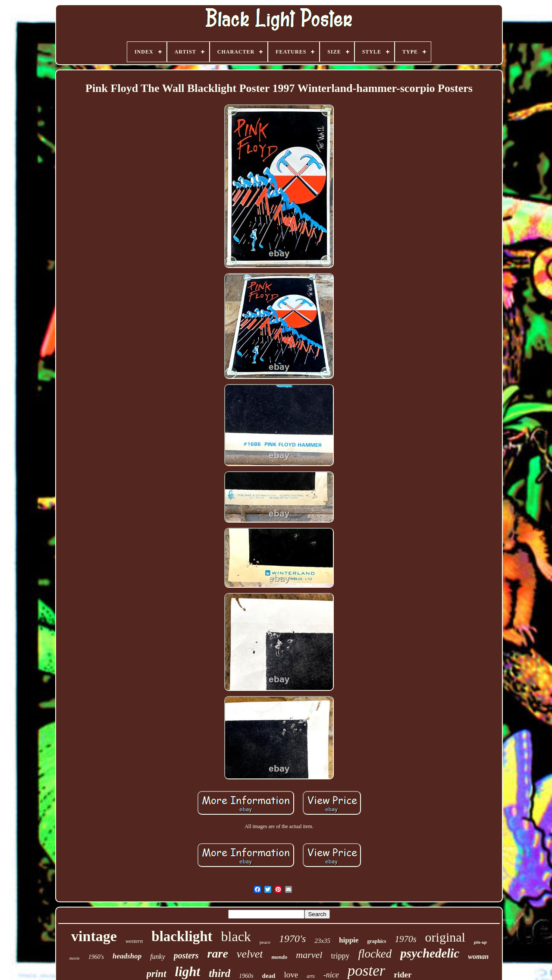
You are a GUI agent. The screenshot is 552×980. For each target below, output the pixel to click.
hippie (349, 940)
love (291, 975)
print (157, 974)
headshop (127, 956)
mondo (279, 957)
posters (186, 955)
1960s (246, 976)
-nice (331, 975)
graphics (376, 941)
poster (367, 971)
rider (403, 975)
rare (218, 953)
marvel (309, 955)
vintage (94, 936)
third (220, 973)
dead (269, 976)
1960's (96, 957)
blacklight (182, 936)
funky (158, 956)
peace (265, 942)
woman (478, 956)
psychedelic (430, 953)
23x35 (322, 941)
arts (311, 976)
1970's (292, 939)
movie (75, 958)
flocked (375, 954)
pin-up (480, 942)
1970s (405, 939)
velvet (250, 954)
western (134, 941)
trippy (340, 956)
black (236, 936)
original (445, 937)
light (188, 972)
